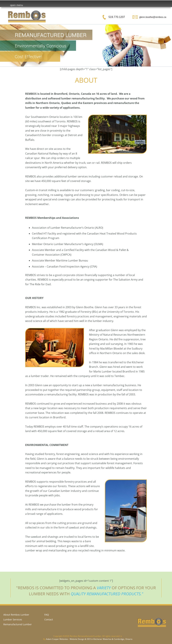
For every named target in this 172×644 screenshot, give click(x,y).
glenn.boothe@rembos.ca (153, 17)
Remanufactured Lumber (18, 624)
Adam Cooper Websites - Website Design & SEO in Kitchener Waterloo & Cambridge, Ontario (89, 639)
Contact (49, 619)
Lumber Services (13, 619)
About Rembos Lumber (16, 615)
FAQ (47, 615)
